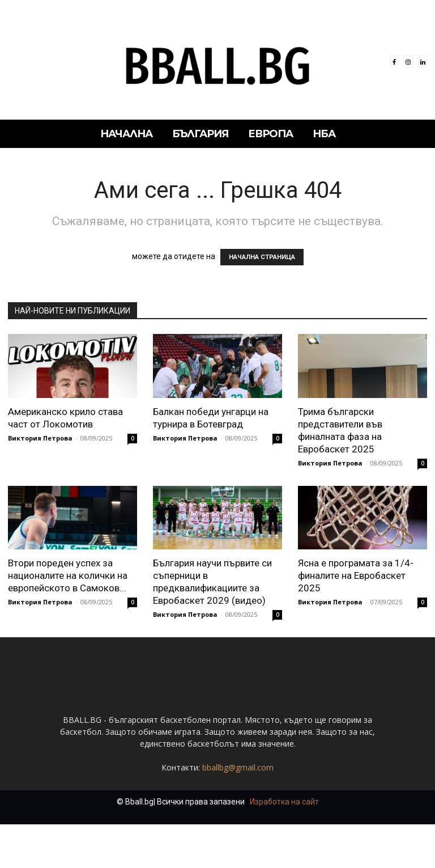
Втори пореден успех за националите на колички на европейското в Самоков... (68, 575)
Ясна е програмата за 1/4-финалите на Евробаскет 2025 (356, 575)
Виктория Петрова (40, 438)
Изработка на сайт (284, 845)
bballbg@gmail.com (238, 811)
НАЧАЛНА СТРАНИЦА (262, 257)
